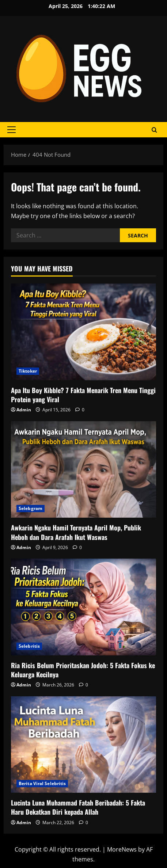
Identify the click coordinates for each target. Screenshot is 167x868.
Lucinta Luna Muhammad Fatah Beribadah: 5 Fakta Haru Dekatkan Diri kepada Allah (78, 807)
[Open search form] (154, 130)
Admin (24, 410)
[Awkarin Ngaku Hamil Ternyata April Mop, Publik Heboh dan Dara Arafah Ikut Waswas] (83, 470)
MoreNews (122, 849)
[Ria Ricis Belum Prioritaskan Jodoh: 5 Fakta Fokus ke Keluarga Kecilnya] (83, 607)
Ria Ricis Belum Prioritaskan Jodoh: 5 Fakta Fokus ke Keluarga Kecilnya (83, 670)
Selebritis (29, 646)
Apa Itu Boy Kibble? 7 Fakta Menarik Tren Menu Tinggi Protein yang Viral (83, 395)
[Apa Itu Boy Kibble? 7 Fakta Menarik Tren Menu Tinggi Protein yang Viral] (83, 332)
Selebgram (31, 508)
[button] (12, 130)
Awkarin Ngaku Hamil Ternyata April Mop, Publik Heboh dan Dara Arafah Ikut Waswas (76, 532)
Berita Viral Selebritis (42, 783)
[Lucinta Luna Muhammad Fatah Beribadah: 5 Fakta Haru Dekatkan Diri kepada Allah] (83, 745)
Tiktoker (28, 371)
